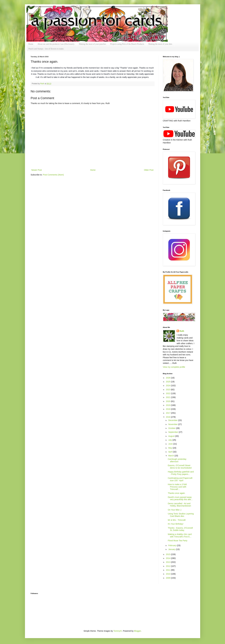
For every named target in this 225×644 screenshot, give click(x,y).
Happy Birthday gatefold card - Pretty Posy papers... (181, 473)
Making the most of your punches (92, 44)
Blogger (137, 631)
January (172, 549)
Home (31, 44)
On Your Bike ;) (174, 510)
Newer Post (37, 170)
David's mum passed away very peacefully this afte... (180, 498)
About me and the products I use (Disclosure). (56, 44)
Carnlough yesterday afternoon (177, 460)
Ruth (42, 84)
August (172, 436)
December (173, 420)
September (173, 432)
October (172, 428)
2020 (168, 401)
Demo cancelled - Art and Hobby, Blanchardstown (179, 505)
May (170, 448)
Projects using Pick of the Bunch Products (127, 44)
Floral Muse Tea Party (178, 541)
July (170, 440)
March (171, 456)
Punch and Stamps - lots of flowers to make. (46, 49)
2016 (168, 417)
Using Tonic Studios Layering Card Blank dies (181, 515)
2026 (168, 378)
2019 (168, 405)
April (171, 452)
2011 (168, 570)
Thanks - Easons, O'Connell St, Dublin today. (180, 529)
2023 (168, 390)
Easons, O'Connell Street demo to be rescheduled (180, 467)
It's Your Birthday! (176, 524)
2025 (168, 382)
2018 (168, 409)
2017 (168, 413)
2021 (168, 397)
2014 (168, 558)
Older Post (149, 170)
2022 (168, 393)
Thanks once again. (176, 493)
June (171, 444)
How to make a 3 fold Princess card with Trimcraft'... (177, 487)
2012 (168, 566)
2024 (168, 386)
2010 (168, 574)
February (173, 545)
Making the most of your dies (160, 44)
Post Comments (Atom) (53, 175)
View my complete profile (174, 367)
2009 (168, 578)
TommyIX (118, 631)
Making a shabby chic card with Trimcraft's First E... (180, 535)
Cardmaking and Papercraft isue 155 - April (180, 479)
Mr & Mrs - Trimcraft (177, 520)
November (173, 424)
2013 (168, 562)
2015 (168, 554)
